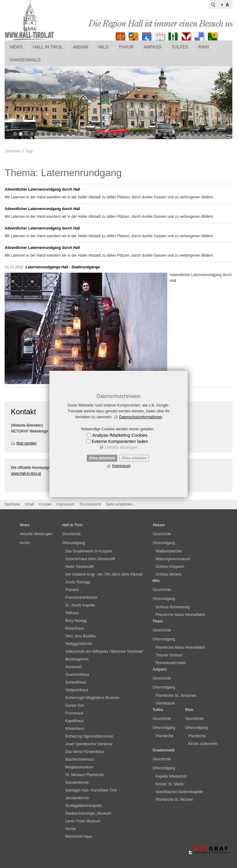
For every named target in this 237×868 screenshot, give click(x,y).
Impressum (121, 466)
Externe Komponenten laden (120, 441)
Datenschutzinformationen (141, 417)
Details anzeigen (121, 447)
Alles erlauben (134, 458)
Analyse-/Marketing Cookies (120, 435)
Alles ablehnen (102, 458)
